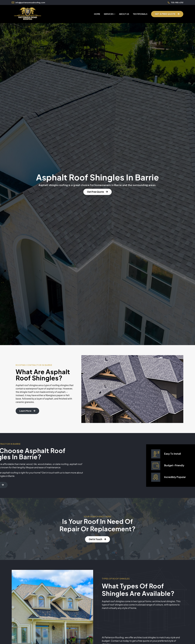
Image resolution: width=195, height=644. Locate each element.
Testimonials (140, 14)
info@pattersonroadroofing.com (30, 2)
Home (97, 14)
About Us (124, 14)
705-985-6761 (177, 2)
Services (110, 14)
